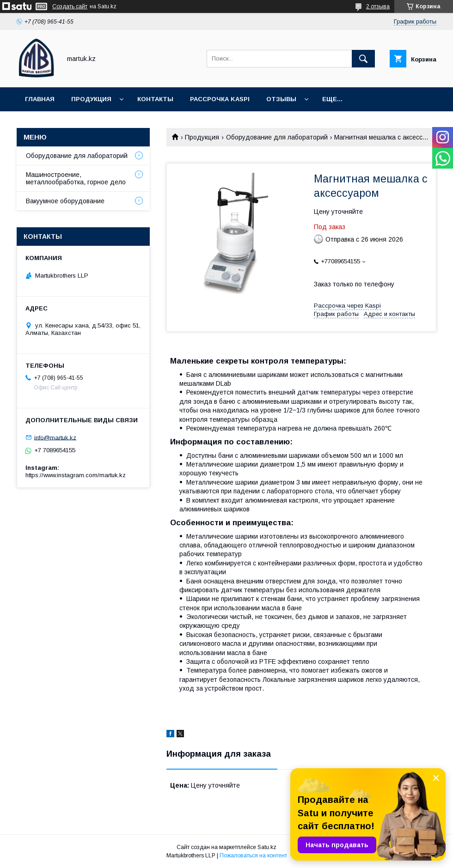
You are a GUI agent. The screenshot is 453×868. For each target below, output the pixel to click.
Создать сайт (70, 6)
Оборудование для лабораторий (277, 137)
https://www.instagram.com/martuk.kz (76, 475)
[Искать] (363, 59)
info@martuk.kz (55, 437)
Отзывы (281, 99)
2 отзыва (378, 6)
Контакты (155, 99)
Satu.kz (267, 847)
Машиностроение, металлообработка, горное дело (76, 178)
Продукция (91, 99)
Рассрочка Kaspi (220, 99)
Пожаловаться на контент (253, 856)
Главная (40, 99)
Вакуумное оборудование (65, 201)
